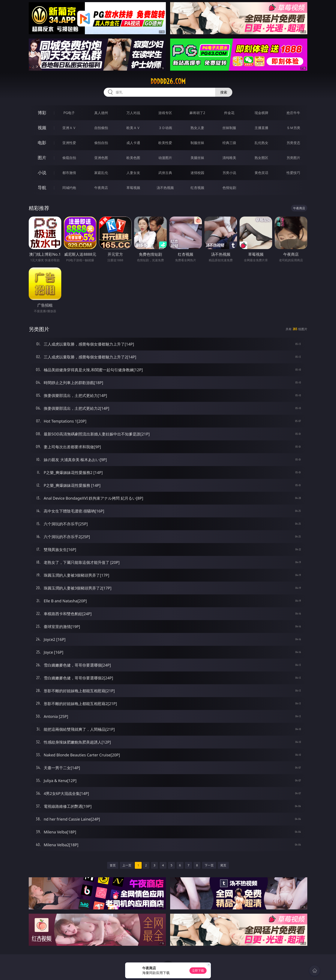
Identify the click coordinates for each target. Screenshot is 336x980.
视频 (42, 128)
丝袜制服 (229, 128)
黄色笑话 (261, 173)
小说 (42, 173)
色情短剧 (229, 188)
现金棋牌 (261, 113)
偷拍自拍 (101, 143)
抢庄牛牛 (293, 113)
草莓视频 (133, 188)
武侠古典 (165, 173)
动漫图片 (165, 158)
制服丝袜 (197, 143)
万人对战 (133, 113)
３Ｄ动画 (165, 128)
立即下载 (198, 970)
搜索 (224, 92)
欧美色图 (133, 158)
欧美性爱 (165, 143)
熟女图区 (261, 158)
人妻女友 (133, 173)
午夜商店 (101, 188)
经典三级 (229, 143)
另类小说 (229, 173)
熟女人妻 (197, 128)
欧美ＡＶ (133, 128)
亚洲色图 (101, 158)
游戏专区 (165, 113)
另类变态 (293, 143)
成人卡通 (133, 143)
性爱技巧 (293, 173)
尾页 (223, 865)
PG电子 (69, 113)
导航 (42, 188)
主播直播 (261, 128)
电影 (42, 143)
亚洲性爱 (69, 143)
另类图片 (293, 158)
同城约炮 (69, 188)
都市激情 (69, 173)
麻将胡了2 (197, 113)
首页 (113, 865)
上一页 (127, 865)
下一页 (209, 865)
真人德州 (101, 113)
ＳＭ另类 (293, 128)
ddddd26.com (168, 81)
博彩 (42, 113)
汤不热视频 (165, 188)
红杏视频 (197, 188)
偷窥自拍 (69, 158)
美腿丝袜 (197, 158)
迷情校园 (197, 173)
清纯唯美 (229, 158)
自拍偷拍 (101, 128)
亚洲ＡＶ (69, 128)
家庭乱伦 (101, 173)
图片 (42, 158)
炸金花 (229, 113)
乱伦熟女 (261, 143)
